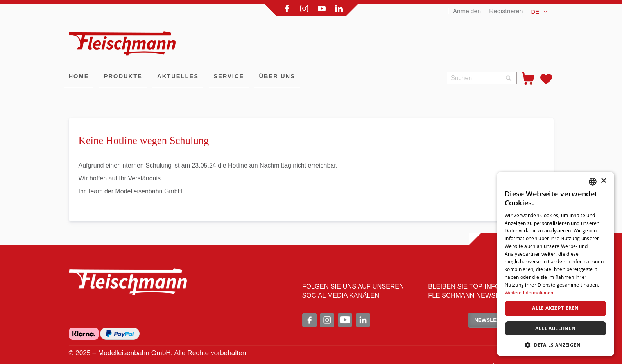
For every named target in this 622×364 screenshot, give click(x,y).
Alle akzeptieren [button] (555, 308)
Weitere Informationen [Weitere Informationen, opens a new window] (529, 293)
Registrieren (506, 11)
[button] (540, 12)
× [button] (603, 181)
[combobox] (482, 78)
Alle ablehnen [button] (555, 328)
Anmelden (467, 11)
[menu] (251, 77)
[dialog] (556, 264)
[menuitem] (79, 77)
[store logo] (125, 40)
